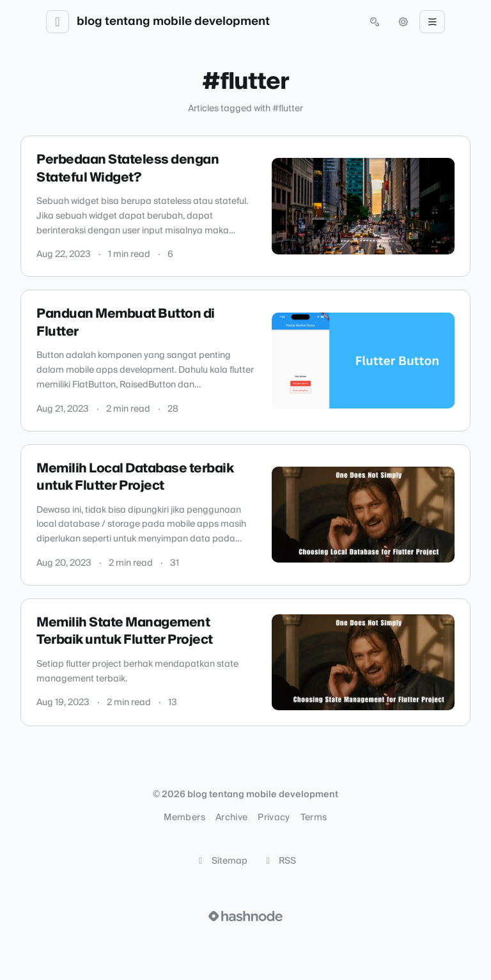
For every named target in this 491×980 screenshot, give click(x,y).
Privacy (274, 818)
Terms (314, 818)
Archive (231, 818)
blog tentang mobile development (173, 22)
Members (184, 818)
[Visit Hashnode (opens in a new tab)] (245, 916)
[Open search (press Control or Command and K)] (375, 22)
